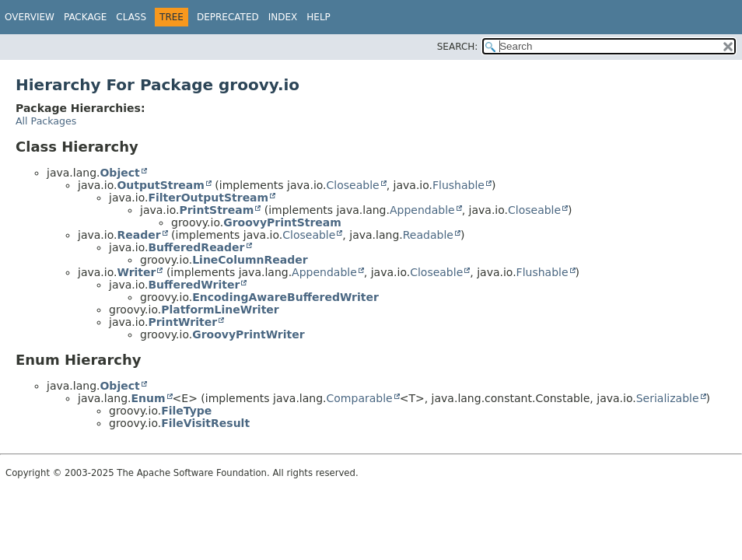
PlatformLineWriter (220, 310)
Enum (148, 398)
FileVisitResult (205, 423)
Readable (428, 235)
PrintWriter (182, 322)
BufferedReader (196, 247)
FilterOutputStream (208, 198)
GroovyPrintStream (282, 222)
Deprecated (228, 17)
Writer (136, 272)
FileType (186, 411)
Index (283, 17)
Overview (30, 17)
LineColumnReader (250, 260)
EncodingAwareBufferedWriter (285, 297)
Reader (138, 235)
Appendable (422, 210)
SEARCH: (458, 47)
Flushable (458, 185)
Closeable (353, 185)
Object (119, 173)
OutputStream (160, 185)
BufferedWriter (194, 285)
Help (318, 17)
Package (85, 17)
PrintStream (216, 210)
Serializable (668, 398)
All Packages (46, 121)
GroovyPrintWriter (248, 334)
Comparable (360, 398)
